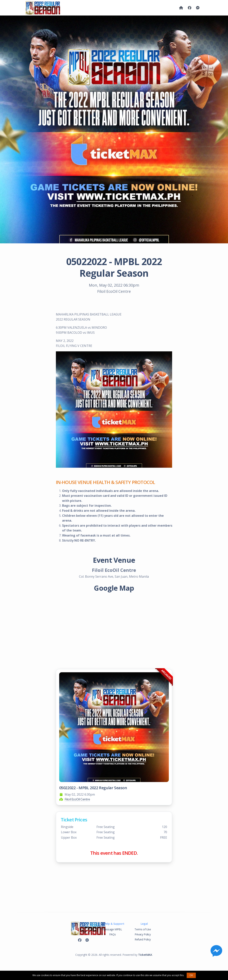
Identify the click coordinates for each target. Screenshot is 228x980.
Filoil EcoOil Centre (77, 799)
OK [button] (191, 975)
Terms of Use (143, 929)
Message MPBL (112, 929)
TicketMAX (145, 955)
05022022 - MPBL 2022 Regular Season (93, 788)
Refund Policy (143, 939)
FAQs (112, 934)
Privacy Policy (143, 934)
